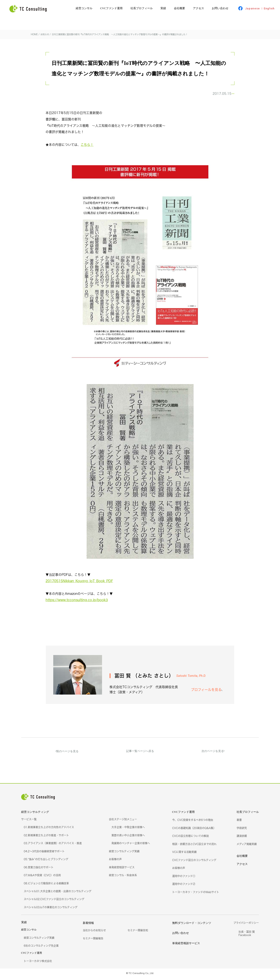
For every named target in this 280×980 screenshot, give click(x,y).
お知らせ (224, 95)
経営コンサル (84, 8)
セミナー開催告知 (138, 932)
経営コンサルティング (35, 814)
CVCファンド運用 (111, 8)
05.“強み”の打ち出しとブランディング (46, 861)
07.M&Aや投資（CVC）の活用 (42, 877)
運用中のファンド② (184, 886)
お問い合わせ (220, 8)
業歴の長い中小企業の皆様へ (128, 837)
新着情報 (88, 925)
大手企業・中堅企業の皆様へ (128, 829)
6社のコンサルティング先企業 (41, 948)
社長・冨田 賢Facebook (247, 936)
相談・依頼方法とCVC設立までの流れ (194, 846)
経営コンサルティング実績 (124, 853)
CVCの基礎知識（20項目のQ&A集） (194, 830)
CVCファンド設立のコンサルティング (194, 862)
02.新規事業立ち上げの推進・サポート (46, 837)
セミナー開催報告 (93, 941)
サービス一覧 (29, 821)
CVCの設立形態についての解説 (190, 838)
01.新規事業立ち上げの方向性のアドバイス (49, 829)
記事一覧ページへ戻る (140, 753)
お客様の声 (115, 861)
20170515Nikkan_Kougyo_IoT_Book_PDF (79, 583)
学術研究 (242, 830)
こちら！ (87, 147)
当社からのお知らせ (94, 932)
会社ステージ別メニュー (123, 821)
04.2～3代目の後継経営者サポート (44, 853)
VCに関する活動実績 (184, 854)
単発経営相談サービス (122, 870)
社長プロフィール (142, 8)
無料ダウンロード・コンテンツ (192, 925)
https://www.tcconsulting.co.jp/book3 (77, 602)
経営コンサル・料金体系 (123, 877)
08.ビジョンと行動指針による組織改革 (46, 885)
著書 (239, 822)
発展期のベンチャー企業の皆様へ (131, 845)
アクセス (199, 8)
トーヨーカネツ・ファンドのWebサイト (196, 894)
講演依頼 (242, 838)
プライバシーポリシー (246, 925)
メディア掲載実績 (247, 846)
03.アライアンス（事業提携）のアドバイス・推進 (53, 845)
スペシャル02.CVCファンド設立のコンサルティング (54, 901)
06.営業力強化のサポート (39, 870)
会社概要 (179, 8)
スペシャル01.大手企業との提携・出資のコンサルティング (58, 893)
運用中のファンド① (184, 878)
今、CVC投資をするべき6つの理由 (193, 822)
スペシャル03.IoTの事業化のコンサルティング (51, 909)
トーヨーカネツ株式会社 (38, 963)
